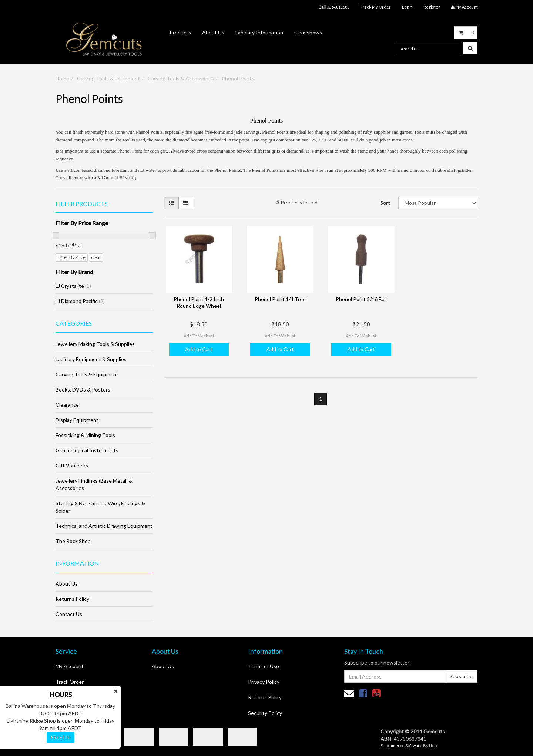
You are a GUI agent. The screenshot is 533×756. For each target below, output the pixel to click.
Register (432, 7)
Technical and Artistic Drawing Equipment (104, 526)
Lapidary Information (259, 32)
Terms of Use (264, 666)
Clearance (67, 405)
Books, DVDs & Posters (83, 389)
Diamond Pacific (83, 301)
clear (96, 257)
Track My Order (376, 7)
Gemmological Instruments (87, 450)
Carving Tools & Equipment (108, 78)
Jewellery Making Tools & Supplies (95, 344)
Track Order (70, 682)
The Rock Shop (73, 541)
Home (62, 78)
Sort (385, 203)
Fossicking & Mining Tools (85, 435)
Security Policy (265, 713)
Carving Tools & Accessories (181, 78)
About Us (213, 32)
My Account (70, 666)
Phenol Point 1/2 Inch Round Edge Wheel (199, 302)
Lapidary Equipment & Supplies (91, 359)
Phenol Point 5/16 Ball (361, 299)
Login (407, 7)
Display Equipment (77, 420)
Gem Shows (308, 32)
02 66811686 (334, 7)
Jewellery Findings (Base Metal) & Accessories (94, 484)
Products (180, 32)
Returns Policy (72, 599)
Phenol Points (238, 78)
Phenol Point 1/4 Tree (280, 299)
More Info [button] (61, 737)
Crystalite (76, 286)
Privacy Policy (264, 682)
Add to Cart (199, 349)
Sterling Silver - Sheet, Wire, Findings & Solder (100, 507)
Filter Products (82, 204)
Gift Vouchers (72, 465)
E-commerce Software (401, 745)
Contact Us (69, 614)
